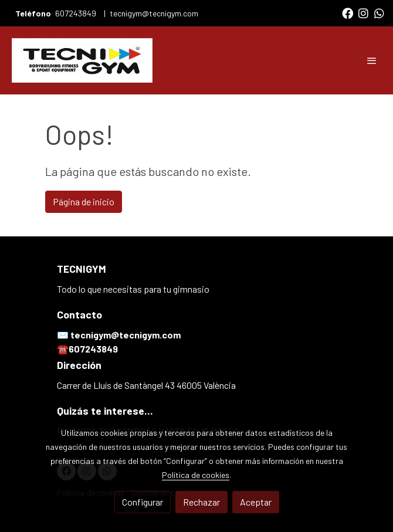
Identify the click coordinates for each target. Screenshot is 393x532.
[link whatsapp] (379, 13)
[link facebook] (348, 13)
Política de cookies (196, 475)
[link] (82, 60)
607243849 (77, 13)
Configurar (143, 502)
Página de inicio (84, 201)
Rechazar (201, 502)
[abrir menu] (372, 60)
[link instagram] (363, 13)
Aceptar (256, 502)
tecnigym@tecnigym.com (154, 13)
